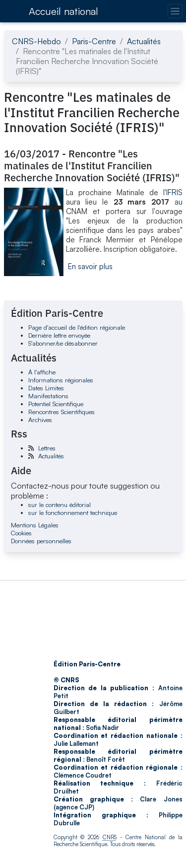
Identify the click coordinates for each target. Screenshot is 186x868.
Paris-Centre (94, 41)
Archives (40, 420)
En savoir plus (90, 266)
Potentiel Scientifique (56, 404)
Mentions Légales (35, 525)
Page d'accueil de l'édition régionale (77, 327)
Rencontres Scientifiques (62, 412)
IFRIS (174, 192)
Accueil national (63, 11)
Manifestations (48, 396)
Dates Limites (46, 388)
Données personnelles (41, 541)
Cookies (21, 533)
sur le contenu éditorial (60, 505)
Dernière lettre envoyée (59, 335)
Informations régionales (61, 380)
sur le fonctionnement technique (73, 512)
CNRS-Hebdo (36, 41)
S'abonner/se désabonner (63, 343)
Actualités (144, 41)
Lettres (47, 448)
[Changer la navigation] (175, 11)
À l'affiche (42, 372)
